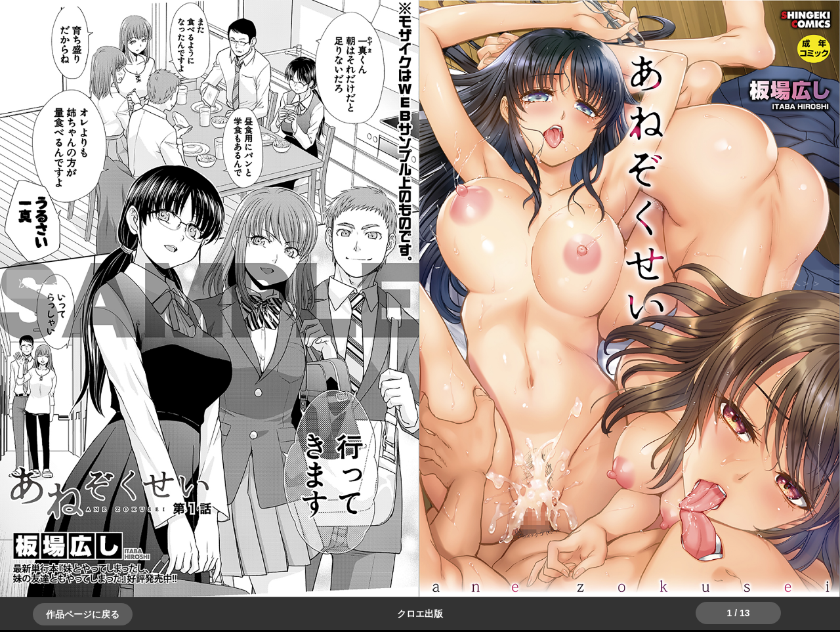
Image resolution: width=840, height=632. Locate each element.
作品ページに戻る (83, 614)
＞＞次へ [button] (39, 283)
